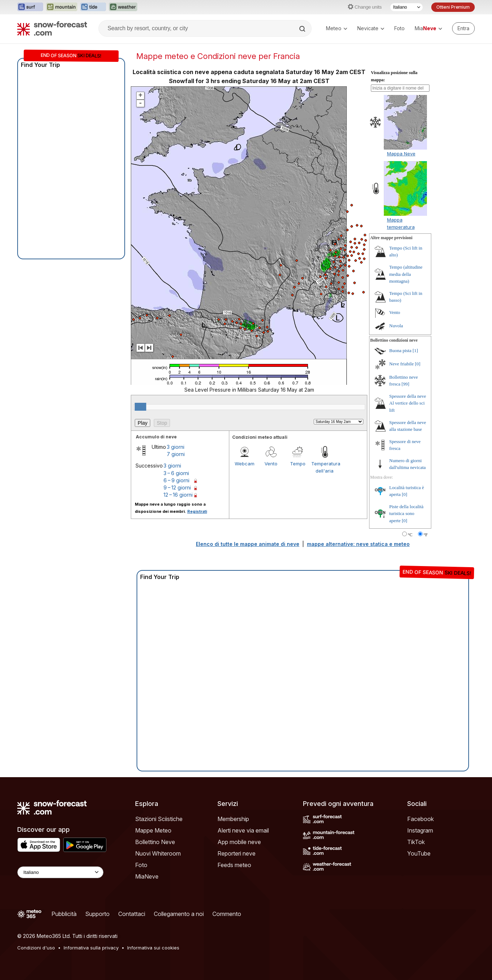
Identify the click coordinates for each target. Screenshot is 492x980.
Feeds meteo (234, 865)
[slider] (141, 407)
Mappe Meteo (153, 830)
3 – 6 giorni (176, 473)
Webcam (245, 464)
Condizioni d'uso (36, 948)
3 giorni (176, 447)
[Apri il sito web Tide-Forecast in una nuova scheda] (93, 7)
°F (426, 535)
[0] (417, 364)
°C (410, 535)
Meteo (337, 28)
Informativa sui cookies (153, 948)
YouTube (419, 853)
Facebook (420, 819)
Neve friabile (401, 364)
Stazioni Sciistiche (159, 819)
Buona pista (400, 350)
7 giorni (176, 454)
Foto (399, 28)
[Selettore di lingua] (406, 7)
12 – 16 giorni (178, 495)
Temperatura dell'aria (325, 467)
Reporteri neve (236, 853)
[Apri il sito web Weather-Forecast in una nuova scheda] (123, 7)
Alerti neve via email (243, 830)
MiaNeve (147, 876)
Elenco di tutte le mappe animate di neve (248, 544)
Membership (233, 819)
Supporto (97, 914)
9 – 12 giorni (177, 487)
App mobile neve (239, 842)
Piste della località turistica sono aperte (406, 514)
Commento (227, 914)
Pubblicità (64, 914)
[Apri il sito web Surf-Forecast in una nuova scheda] (30, 7)
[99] (405, 384)
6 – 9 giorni (176, 480)
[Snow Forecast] (52, 28)
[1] (415, 350)
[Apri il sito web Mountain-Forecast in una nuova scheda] (62, 7)
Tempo (298, 464)
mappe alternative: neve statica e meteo (358, 544)
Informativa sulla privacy (91, 948)
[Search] (303, 29)
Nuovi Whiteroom (158, 853)
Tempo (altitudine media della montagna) (406, 274)
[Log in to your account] (463, 28)
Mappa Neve (401, 154)
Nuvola (396, 326)
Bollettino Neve (155, 842)
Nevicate (371, 28)
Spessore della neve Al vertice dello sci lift (408, 403)
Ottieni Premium (453, 7)
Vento (271, 464)
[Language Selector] (60, 872)
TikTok (416, 842)
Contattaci (132, 914)
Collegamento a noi (179, 914)
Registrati (197, 511)
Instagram (420, 830)
